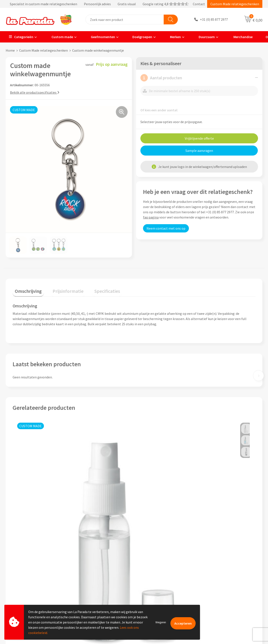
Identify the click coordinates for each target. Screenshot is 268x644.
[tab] (26, 290)
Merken (173, 37)
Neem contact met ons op (166, 228)
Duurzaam (204, 37)
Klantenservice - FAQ (155, 563)
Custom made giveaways (221, 563)
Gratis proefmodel (153, 570)
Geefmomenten (100, 37)
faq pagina (151, 217)
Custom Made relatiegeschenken (235, 4)
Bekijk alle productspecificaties (35, 92)
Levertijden (148, 583)
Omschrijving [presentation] (26, 289)
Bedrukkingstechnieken (221, 576)
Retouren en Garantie (155, 590)
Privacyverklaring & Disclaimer (98, 590)
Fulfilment (147, 603)
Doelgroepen (140, 37)
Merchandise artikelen (220, 570)
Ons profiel (84, 563)
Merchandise (240, 37)
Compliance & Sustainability (97, 576)
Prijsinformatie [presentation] (62, 289)
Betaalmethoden (152, 596)
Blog (207, 596)
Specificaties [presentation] (96, 289)
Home (10, 50)
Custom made (59, 37)
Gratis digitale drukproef (158, 576)
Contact (199, 4)
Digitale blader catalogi (221, 590)
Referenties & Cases (91, 570)
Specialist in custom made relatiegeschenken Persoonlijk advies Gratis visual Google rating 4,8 (97, 4)
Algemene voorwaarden (93, 583)
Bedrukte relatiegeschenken (224, 583)
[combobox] (125, 19)
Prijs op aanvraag (33, 516)
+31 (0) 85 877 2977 (214, 20)
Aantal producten (161, 78)
